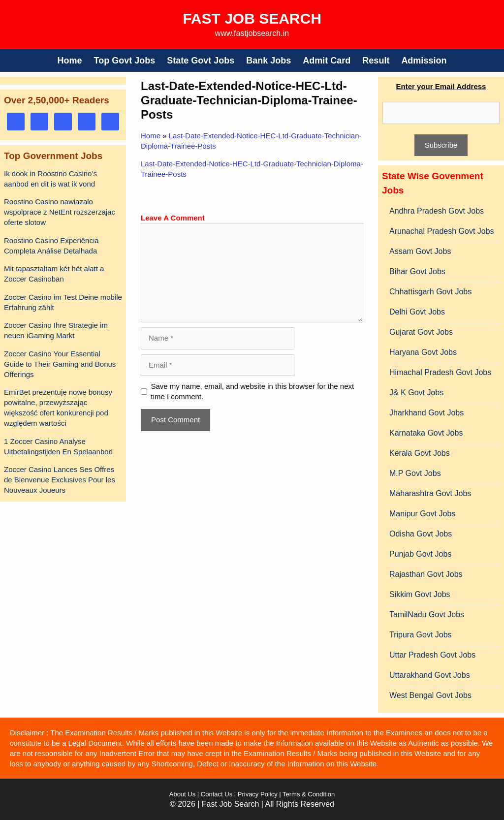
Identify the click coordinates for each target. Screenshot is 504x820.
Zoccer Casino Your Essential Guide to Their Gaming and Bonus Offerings (60, 364)
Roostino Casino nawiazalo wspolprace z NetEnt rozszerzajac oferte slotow (60, 212)
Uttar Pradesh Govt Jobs (432, 655)
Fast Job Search (252, 18)
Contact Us (217, 794)
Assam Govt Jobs (420, 251)
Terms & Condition (309, 794)
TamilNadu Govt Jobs (427, 615)
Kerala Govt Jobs (420, 453)
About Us (182, 794)
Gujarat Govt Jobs (421, 332)
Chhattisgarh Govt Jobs (430, 292)
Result (376, 61)
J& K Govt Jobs (416, 393)
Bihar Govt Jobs (417, 271)
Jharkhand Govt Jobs (426, 413)
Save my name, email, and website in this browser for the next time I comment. (253, 391)
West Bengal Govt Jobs (430, 695)
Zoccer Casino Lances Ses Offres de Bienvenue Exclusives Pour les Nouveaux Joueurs (60, 480)
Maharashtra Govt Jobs (430, 493)
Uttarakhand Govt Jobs (430, 675)
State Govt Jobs (201, 61)
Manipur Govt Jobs (422, 514)
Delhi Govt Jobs (417, 312)
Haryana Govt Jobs (423, 352)
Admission (424, 61)
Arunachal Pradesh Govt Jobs (442, 231)
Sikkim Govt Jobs (420, 594)
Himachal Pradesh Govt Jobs (440, 372)
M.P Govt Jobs (415, 473)
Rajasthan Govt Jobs (426, 574)
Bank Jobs (268, 61)
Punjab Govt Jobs (420, 554)
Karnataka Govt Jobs (426, 433)
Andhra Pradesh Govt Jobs (437, 211)
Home (70, 61)
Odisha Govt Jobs (421, 534)
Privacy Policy (257, 794)
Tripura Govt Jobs (421, 635)
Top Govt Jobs (125, 61)
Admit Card (327, 61)
